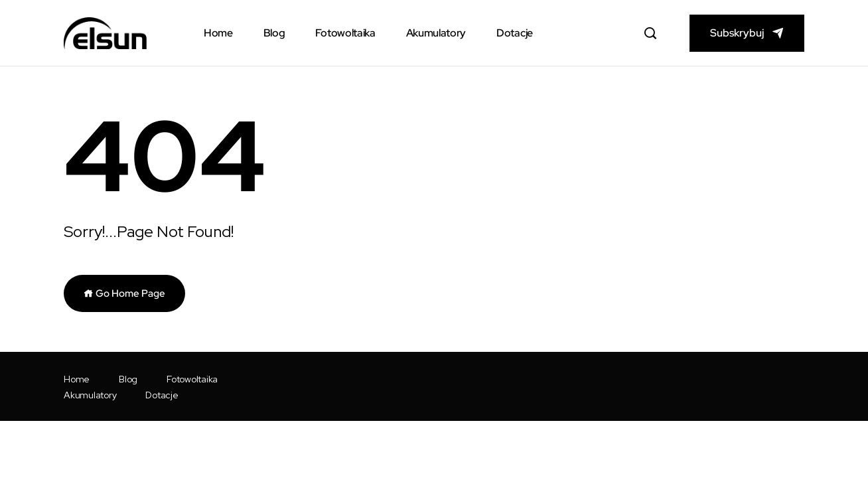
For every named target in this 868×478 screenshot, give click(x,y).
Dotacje (515, 33)
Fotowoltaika (345, 33)
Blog (274, 33)
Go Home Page (124, 293)
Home (218, 33)
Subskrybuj (737, 33)
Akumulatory (436, 33)
